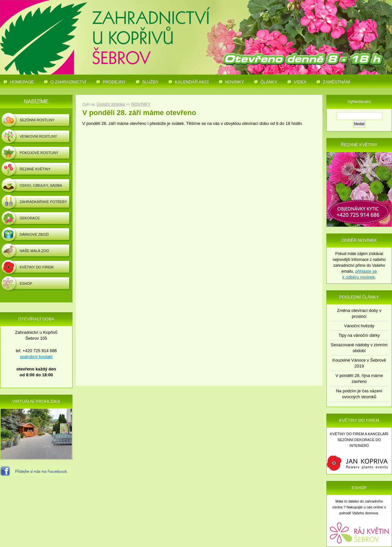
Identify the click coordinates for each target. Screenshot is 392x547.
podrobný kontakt (36, 357)
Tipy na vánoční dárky (359, 335)
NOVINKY (141, 104)
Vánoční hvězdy (359, 326)
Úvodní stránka (111, 104)
